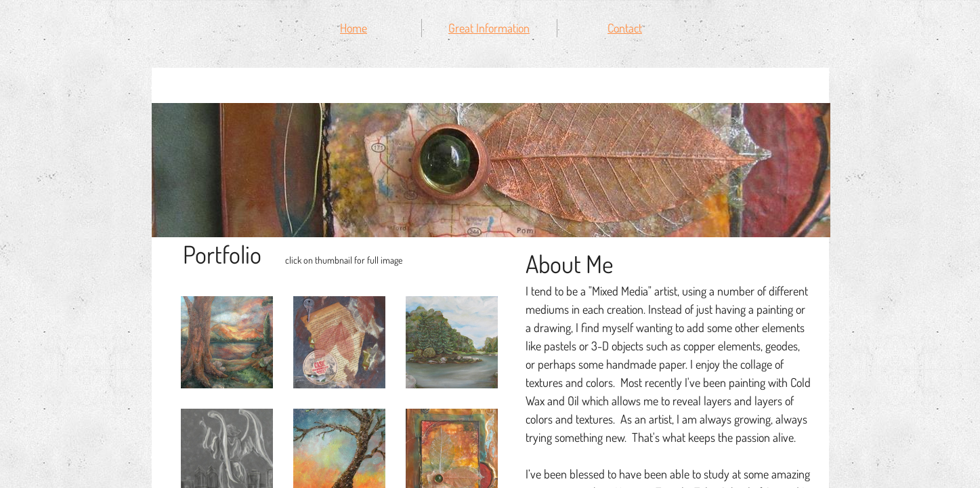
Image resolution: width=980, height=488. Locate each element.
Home (354, 28)
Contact (625, 28)
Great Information (489, 28)
